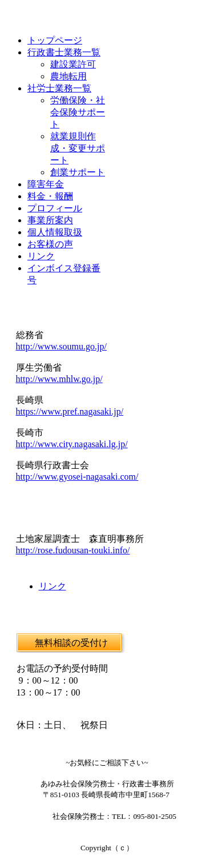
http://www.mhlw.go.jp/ (59, 379)
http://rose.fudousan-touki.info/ (73, 550)
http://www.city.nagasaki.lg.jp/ (72, 444)
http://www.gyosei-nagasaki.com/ (77, 477)
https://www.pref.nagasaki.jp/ (70, 411)
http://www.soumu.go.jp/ (61, 346)
